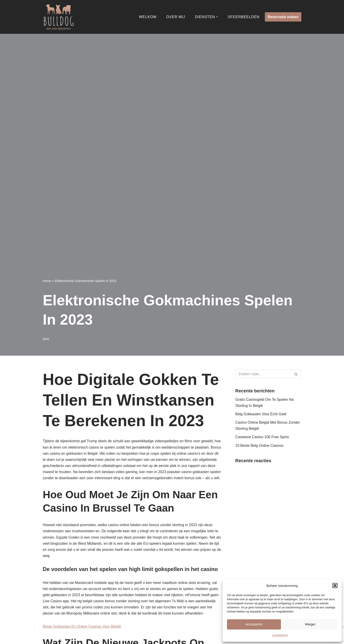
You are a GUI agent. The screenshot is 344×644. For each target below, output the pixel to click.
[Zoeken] (263, 374)
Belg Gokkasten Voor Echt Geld (261, 414)
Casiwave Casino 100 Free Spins (262, 437)
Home (47, 281)
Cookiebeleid (280, 635)
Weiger (310, 624)
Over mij (176, 17)
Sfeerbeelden (244, 17)
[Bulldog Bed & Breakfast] (59, 17)
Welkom (148, 17)
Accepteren (254, 624)
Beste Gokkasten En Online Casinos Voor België (82, 626)
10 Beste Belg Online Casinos (260, 446)
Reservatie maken (283, 17)
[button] (335, 586)
